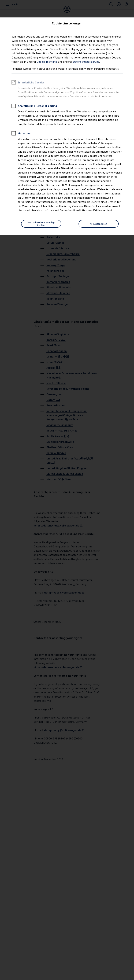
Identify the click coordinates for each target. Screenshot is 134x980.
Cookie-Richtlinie (47, 62)
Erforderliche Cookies (28, 83)
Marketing (21, 134)
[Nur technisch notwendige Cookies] (41, 224)
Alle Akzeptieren (98, 224)
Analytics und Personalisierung (34, 106)
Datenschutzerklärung (86, 62)
